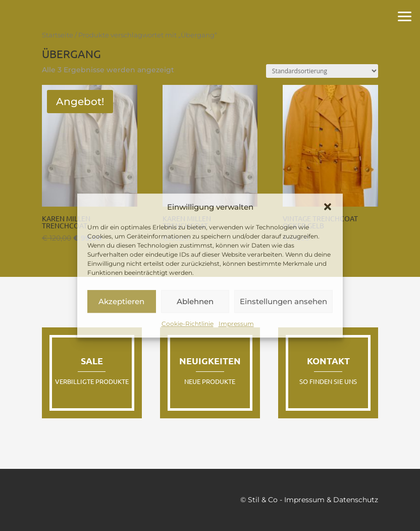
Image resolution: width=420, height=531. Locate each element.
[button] (328, 207)
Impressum (236, 324)
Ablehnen (195, 301)
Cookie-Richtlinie (188, 324)
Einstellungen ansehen (283, 301)
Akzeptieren (121, 301)
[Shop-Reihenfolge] (322, 71)
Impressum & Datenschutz (331, 500)
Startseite (58, 35)
